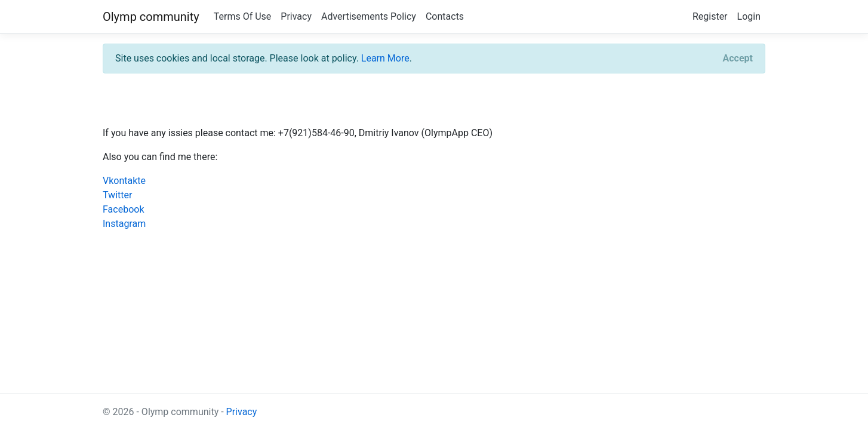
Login (749, 16)
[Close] (738, 59)
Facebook (123, 209)
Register (710, 16)
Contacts (445, 16)
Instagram (124, 224)
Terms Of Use (243, 16)
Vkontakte (124, 181)
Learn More (385, 58)
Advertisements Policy (369, 16)
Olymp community (151, 17)
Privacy (296, 16)
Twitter (117, 195)
